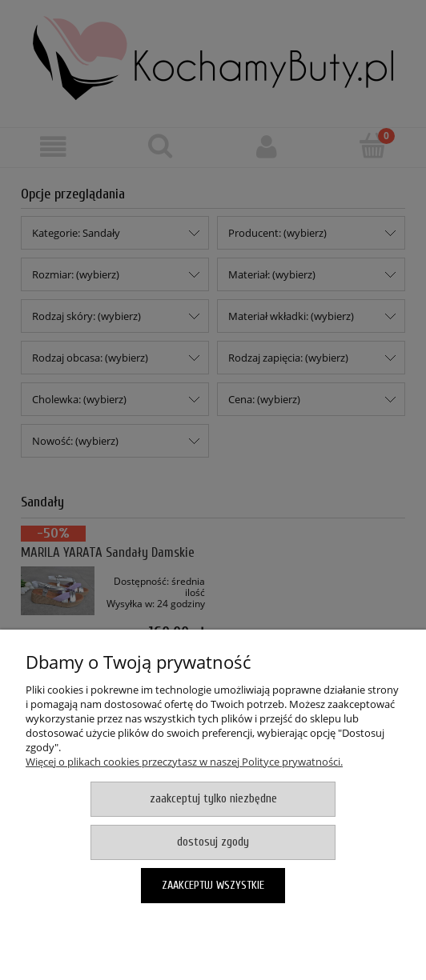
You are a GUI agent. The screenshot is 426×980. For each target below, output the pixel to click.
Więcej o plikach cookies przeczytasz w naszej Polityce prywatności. (184, 762)
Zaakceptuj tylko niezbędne (213, 799)
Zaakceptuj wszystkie (213, 885)
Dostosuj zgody (213, 842)
